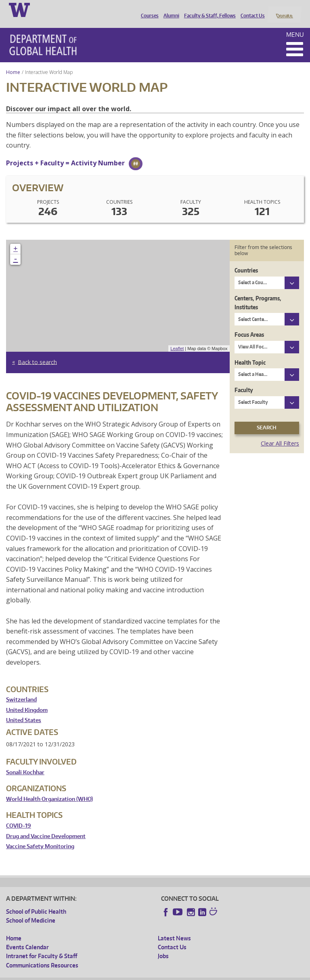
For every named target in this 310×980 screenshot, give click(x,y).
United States (24, 710)
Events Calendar (27, 936)
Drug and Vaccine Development (46, 825)
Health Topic (250, 352)
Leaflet (177, 338)
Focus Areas (249, 324)
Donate (284, 9)
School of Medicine (31, 910)
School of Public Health (36, 901)
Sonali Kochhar (25, 761)
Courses (148, 9)
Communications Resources (42, 954)
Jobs (163, 945)
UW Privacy (113, 974)
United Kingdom (27, 699)
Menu (295, 24)
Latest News (174, 927)
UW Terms (146, 974)
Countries (246, 260)
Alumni (169, 9)
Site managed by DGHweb (194, 974)
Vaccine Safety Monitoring (40, 836)
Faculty (244, 379)
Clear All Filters (280, 432)
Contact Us (251, 9)
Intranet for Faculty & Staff (42, 945)
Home (13, 61)
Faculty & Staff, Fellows (208, 9)
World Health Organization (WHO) (49, 788)
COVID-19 (19, 815)
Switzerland (21, 689)
